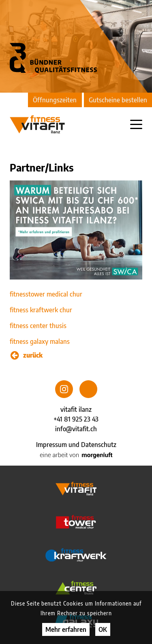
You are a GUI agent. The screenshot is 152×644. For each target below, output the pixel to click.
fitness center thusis (38, 326)
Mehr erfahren (66, 629)
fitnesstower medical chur (46, 294)
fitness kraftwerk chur (41, 310)
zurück (27, 355)
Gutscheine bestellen (118, 100)
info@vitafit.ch (76, 429)
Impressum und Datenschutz (76, 445)
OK (103, 629)
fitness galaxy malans (40, 341)
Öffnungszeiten (55, 100)
